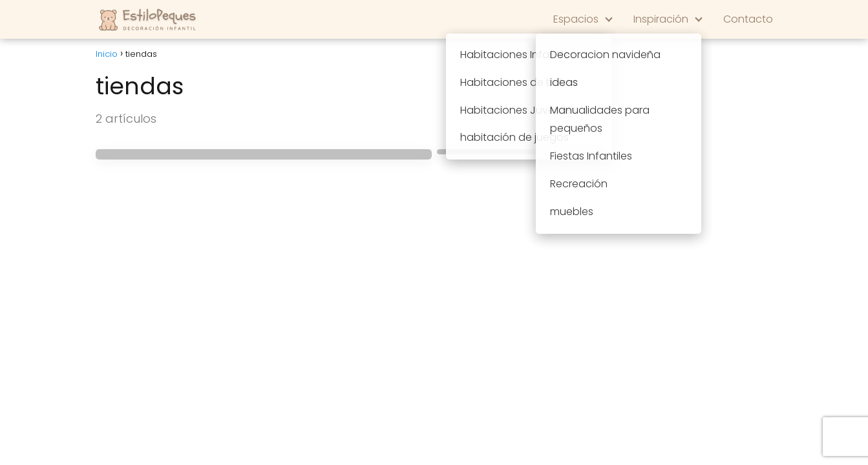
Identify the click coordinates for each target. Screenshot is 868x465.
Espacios (576, 19)
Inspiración (661, 19)
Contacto (748, 19)
